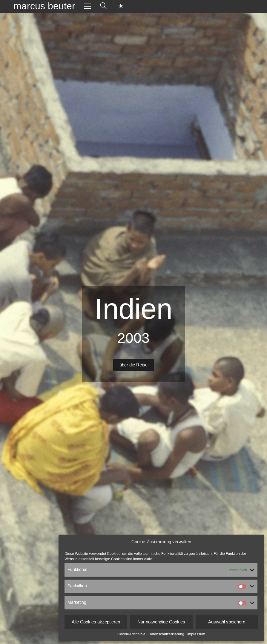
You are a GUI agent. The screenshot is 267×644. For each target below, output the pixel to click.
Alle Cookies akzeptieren (96, 622)
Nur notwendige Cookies (161, 622)
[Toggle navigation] (88, 6)
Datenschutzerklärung (166, 634)
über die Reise (133, 365)
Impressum (196, 634)
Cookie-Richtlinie (131, 634)
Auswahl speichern (227, 622)
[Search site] (103, 6)
